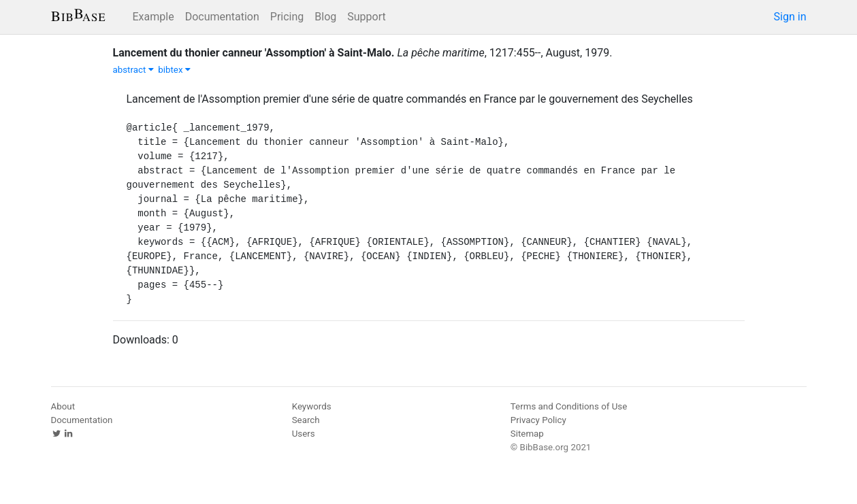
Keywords (312, 406)
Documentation (222, 17)
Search (306, 420)
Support (366, 17)
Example (153, 17)
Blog (325, 17)
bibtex (174, 70)
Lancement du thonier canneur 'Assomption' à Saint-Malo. (254, 53)
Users (304, 434)
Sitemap (527, 434)
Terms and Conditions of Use (569, 406)
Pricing (287, 17)
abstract (133, 70)
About (63, 406)
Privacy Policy (538, 420)
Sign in (790, 17)
